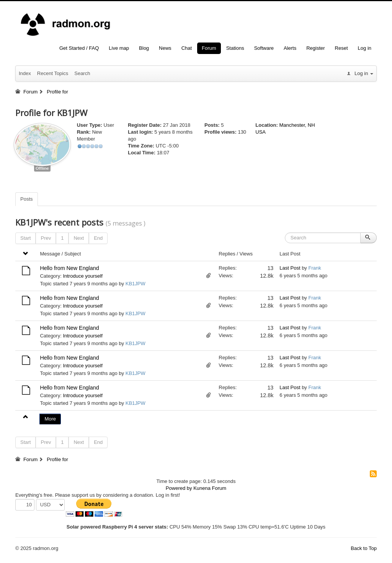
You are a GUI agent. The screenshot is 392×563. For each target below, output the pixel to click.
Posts (27, 199)
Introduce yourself (82, 276)
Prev (46, 238)
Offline (42, 168)
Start (25, 238)
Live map (119, 48)
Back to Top (364, 548)
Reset (341, 48)
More (50, 419)
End (98, 238)
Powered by (179, 488)
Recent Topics (53, 73)
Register (315, 48)
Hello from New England (69, 268)
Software (264, 48)
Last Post (290, 268)
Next (79, 238)
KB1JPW (136, 284)
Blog (144, 48)
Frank (314, 268)
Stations (235, 48)
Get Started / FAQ (79, 48)
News (165, 48)
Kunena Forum (210, 488)
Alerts (290, 48)
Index (25, 73)
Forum (209, 48)
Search (82, 73)
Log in (365, 48)
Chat (187, 48)
